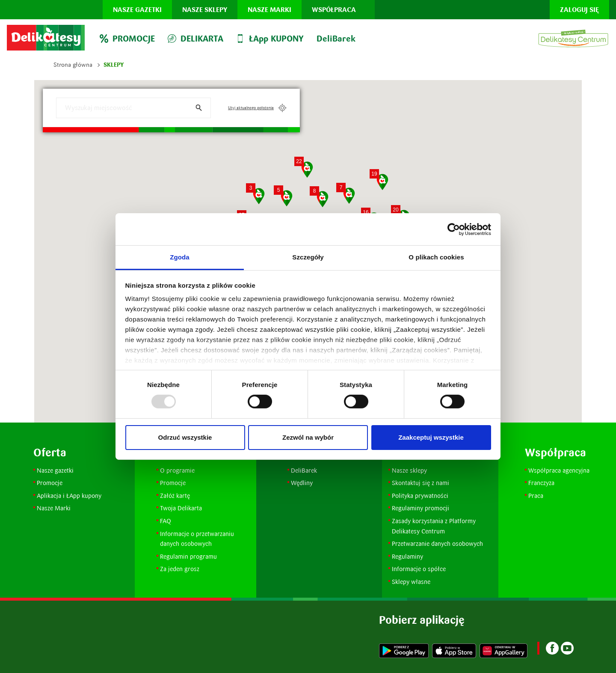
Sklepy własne (411, 582)
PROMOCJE (127, 39)
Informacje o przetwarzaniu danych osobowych (197, 539)
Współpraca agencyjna (559, 470)
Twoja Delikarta (181, 508)
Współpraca (334, 10)
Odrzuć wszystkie (185, 437)
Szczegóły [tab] (308, 257)
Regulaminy (407, 556)
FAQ (166, 521)
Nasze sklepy (205, 10)
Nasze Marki (54, 508)
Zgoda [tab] (180, 257)
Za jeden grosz (180, 569)
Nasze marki (269, 10)
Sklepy (114, 65)
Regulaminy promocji (421, 508)
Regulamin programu (188, 556)
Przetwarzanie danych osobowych (437, 543)
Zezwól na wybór (308, 437)
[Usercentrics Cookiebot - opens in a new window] (454, 229)
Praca (536, 496)
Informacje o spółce (419, 569)
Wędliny (302, 483)
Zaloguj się (579, 10)
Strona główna (73, 65)
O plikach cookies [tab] (436, 257)
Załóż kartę (175, 496)
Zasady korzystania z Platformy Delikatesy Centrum (435, 526)
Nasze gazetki (137, 10)
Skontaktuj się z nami (421, 483)
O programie (177, 470)
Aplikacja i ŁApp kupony (69, 496)
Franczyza (541, 483)
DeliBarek (336, 39)
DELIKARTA (195, 39)
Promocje (50, 483)
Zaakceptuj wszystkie (431, 437)
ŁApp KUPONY (270, 39)
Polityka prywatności (420, 496)
